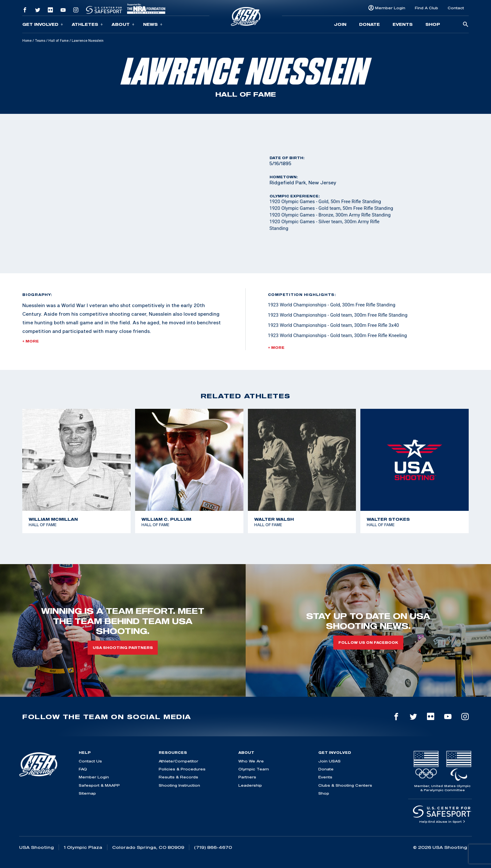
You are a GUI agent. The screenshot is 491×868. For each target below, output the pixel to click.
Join (340, 24)
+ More (31, 341)
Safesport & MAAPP (99, 785)
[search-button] (466, 25)
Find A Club (426, 8)
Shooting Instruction (179, 785)
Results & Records (178, 777)
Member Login (390, 8)
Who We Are (251, 761)
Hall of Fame (58, 40)
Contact (456, 8)
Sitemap (87, 793)
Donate (369, 24)
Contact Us (90, 761)
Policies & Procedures (182, 769)
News (153, 24)
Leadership (250, 785)
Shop (433, 24)
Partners (247, 777)
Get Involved (43, 24)
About (123, 24)
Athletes (87, 24)
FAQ (83, 769)
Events (403, 24)
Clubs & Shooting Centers (345, 785)
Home (27, 40)
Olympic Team (254, 769)
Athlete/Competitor (178, 761)
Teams (40, 40)
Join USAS (329, 761)
